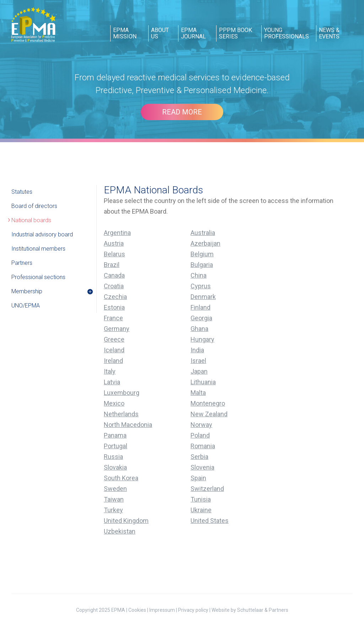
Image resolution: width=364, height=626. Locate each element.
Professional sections (38, 277)
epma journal (193, 33)
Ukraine (201, 510)
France (113, 318)
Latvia (112, 382)
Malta (198, 393)
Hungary (202, 339)
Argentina (117, 233)
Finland (200, 307)
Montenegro (208, 403)
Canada (114, 275)
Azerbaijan (205, 243)
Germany (117, 329)
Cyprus (201, 286)
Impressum (162, 610)
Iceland (114, 350)
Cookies (137, 610)
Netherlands (121, 414)
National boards (31, 220)
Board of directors (34, 206)
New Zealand (209, 414)
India (197, 350)
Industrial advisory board (42, 234)
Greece (114, 339)
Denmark (203, 297)
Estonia (114, 307)
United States (210, 521)
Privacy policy (193, 610)
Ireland (113, 361)
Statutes (22, 192)
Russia (113, 457)
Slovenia (202, 467)
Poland (200, 435)
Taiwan (114, 499)
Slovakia (115, 467)
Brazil (112, 265)
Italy (110, 371)
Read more (182, 112)
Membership (27, 291)
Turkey (113, 510)
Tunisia (201, 499)
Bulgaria (202, 265)
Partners (22, 263)
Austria (114, 243)
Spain (198, 478)
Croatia (114, 286)
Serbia (199, 457)
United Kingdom (126, 521)
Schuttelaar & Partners (263, 610)
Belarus (114, 254)
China (199, 275)
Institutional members (38, 249)
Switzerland (207, 489)
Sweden (115, 489)
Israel (198, 361)
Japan (199, 371)
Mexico (114, 403)
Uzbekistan (120, 531)
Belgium (202, 254)
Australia (203, 233)
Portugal (116, 446)
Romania (203, 446)
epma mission (125, 33)
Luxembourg (122, 393)
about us (160, 33)
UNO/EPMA (26, 306)
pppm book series (235, 33)
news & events (329, 33)
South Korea (121, 478)
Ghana (199, 329)
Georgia (201, 318)
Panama (115, 435)
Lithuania (203, 382)
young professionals (287, 33)
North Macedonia (128, 425)
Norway (201, 425)
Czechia (115, 297)
